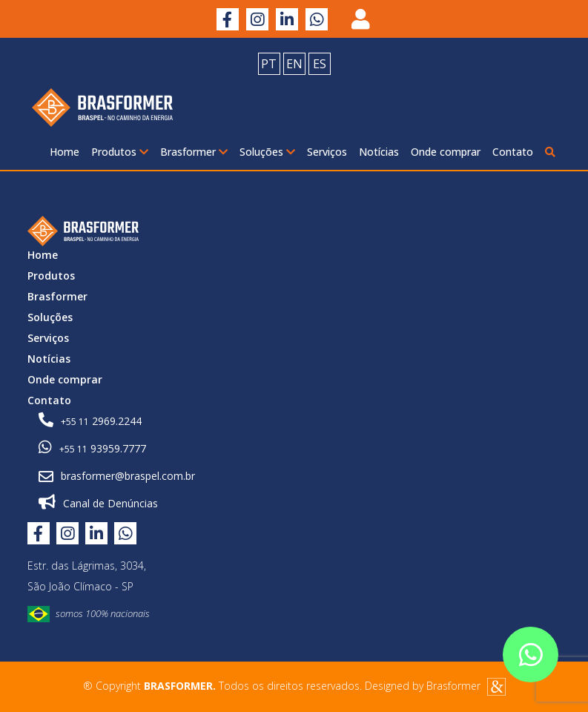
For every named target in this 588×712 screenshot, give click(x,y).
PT (269, 64)
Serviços (327, 152)
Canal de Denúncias (98, 502)
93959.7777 (92, 448)
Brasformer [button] (194, 152)
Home (65, 152)
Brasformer (57, 296)
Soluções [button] (267, 152)
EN (294, 64)
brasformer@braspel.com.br (117, 476)
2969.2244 (90, 420)
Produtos (51, 276)
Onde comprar (446, 152)
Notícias (379, 152)
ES (320, 64)
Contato (513, 152)
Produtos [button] (120, 152)
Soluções (50, 317)
